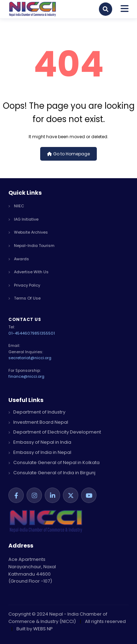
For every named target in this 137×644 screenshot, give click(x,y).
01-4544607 (20, 333)
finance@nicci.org (26, 376)
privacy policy (24, 285)
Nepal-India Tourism (31, 246)
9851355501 (44, 333)
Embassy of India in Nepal (40, 452)
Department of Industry (37, 412)
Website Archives (28, 232)
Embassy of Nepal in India (40, 442)
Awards (19, 259)
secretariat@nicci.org (30, 358)
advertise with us (28, 272)
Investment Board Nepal (38, 422)
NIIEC (16, 206)
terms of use (24, 298)
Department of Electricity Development (55, 432)
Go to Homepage (68, 154)
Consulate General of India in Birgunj (52, 473)
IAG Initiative (23, 219)
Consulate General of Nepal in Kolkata (54, 462)
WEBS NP (43, 629)
